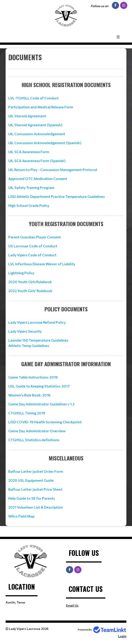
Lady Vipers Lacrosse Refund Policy (37, 322)
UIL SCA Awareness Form (29, 152)
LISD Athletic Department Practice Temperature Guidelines (56, 196)
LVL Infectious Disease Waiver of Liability (42, 264)
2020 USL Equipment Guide (31, 480)
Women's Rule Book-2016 (29, 395)
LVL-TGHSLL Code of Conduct (33, 98)
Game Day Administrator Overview (37, 431)
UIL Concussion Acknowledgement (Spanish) (45, 143)
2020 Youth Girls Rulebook (30, 282)
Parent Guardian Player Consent (35, 237)
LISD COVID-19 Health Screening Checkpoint (45, 422)
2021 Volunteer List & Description (36, 507)
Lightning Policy (21, 273)
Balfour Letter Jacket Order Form (36, 471)
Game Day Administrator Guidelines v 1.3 (41, 404)
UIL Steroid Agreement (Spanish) (35, 125)
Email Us (72, 605)
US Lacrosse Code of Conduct (33, 246)
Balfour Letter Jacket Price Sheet (35, 489)
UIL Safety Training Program (31, 187)
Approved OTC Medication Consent (38, 179)
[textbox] (66, 61)
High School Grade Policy (29, 205)
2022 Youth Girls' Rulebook (30, 291)
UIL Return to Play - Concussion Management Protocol (53, 170)
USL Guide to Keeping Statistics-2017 (39, 386)
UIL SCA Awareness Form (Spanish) (37, 161)
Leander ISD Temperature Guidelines (38, 340)
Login (122, 636)
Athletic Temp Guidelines (29, 346)
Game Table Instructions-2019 (33, 377)
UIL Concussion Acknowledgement (37, 134)
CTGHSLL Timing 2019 (27, 413)
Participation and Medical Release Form (41, 107)
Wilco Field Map (21, 516)
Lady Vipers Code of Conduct (32, 255)
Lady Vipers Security (25, 331)
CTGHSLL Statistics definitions (34, 440)
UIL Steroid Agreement (27, 116)
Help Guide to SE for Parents (32, 498)
